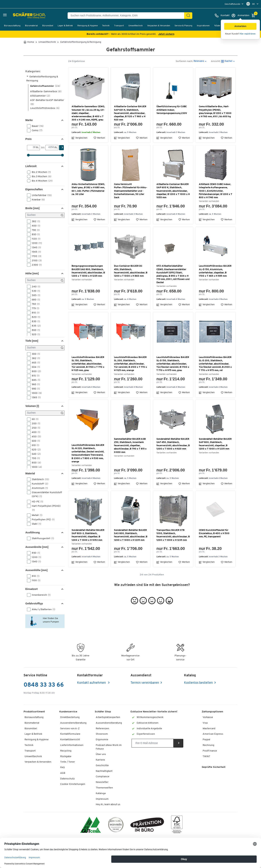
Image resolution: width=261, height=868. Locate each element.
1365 (35, 397)
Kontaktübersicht (70, 740)
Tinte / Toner (68, 762)
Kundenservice (68, 712)
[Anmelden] (240, 16)
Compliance (102, 777)
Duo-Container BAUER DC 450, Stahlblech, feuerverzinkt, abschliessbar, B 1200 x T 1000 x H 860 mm (131, 271)
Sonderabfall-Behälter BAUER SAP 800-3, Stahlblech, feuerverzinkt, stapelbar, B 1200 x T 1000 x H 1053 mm (88, 535)
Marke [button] (29, 120)
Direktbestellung (70, 717)
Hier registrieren (248, 34)
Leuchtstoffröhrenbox (45, 108)
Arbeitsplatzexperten (108, 717)
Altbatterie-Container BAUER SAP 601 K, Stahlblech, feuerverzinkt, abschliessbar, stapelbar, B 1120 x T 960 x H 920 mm (130, 113)
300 (35, 354)
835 (35, 326)
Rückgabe (66, 756)
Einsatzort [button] (32, 589)
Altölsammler (40, 96)
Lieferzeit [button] (31, 166)
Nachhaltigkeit (104, 771)
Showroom (102, 734)
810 (34, 313)
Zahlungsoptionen (212, 712)
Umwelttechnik (135, 26)
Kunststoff (39, 484)
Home (31, 42)
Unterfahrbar (41, 195)
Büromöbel (48, 26)
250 (35, 428)
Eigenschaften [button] (34, 189)
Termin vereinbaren (145, 683)
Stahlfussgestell (42, 538)
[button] (240, 26)
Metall (36, 515)
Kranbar (37, 200)
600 (35, 441)
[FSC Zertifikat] (177, 825)
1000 (36, 393)
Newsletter (102, 782)
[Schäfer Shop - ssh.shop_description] (20, 16)
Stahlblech (39, 479)
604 (35, 367)
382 (35, 221)
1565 (35, 252)
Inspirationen (203, 26)
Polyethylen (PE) (42, 520)
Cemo (36, 130)
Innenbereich (40, 595)
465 (35, 363)
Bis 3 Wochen (40, 176)
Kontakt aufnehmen (92, 683)
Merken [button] (99, 138)
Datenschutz (67, 779)
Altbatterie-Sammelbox (46, 92)
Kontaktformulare (70, 734)
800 (35, 371)
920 (35, 334)
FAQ (62, 768)
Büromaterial (31, 26)
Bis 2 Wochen (40, 172)
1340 (35, 247)
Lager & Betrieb (65, 26)
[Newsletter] (153, 743)
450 (35, 437)
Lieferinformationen (72, 745)
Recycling (66, 751)
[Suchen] (188, 16)
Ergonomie (102, 740)
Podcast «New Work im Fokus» (109, 747)
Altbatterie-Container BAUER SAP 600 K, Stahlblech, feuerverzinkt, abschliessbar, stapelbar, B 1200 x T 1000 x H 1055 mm (173, 191)
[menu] (234, 4)
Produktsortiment (34, 712)
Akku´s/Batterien (42, 609)
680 (35, 300)
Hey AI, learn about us (108, 804)
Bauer (36, 126)
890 (35, 553)
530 (35, 291)
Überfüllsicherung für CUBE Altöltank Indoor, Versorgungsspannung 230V (172, 110)
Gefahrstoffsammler (45, 86)
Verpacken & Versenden (159, 26)
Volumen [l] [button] (32, 406)
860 (35, 330)
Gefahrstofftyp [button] (34, 603)
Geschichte (102, 766)
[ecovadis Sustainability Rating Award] (116, 825)
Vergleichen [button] (79, 138)
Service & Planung (183, 26)
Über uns (101, 754)
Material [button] (30, 473)
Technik (106, 26)
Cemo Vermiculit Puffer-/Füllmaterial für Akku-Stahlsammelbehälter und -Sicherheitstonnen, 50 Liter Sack (130, 191)
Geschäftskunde (233, 4)
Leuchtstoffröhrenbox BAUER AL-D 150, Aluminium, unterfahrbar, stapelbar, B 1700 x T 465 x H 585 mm (215, 271)
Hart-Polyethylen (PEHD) (44, 508)
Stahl (35, 524)
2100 (36, 261)
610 (34, 445)
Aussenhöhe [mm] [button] (36, 570)
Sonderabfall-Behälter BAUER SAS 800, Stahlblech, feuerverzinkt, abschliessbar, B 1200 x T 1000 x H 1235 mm (131, 535)
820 (35, 317)
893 (35, 234)
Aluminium (39, 488)
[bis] (50, 147)
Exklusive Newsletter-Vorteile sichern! (154, 712)
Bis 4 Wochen (41, 181)
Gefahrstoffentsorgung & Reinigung (81, 42)
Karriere (100, 760)
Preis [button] (28, 139)
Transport (119, 26)
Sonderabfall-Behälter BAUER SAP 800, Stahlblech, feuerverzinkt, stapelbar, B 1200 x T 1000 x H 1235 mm (215, 444)
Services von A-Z (70, 729)
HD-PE (36, 502)
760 (35, 304)
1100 (35, 580)
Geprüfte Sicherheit (214, 767)
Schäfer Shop (103, 712)
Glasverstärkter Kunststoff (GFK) (44, 494)
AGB (63, 773)
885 (35, 380)
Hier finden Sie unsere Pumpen (50, 620)
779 (34, 308)
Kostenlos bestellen (198, 683)
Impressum (102, 799)
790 (35, 230)
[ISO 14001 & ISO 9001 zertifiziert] (91, 825)
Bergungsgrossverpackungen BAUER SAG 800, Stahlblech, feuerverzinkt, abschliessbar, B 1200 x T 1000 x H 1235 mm (88, 271)
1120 (35, 239)
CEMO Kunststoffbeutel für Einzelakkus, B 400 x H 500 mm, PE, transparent (214, 533)
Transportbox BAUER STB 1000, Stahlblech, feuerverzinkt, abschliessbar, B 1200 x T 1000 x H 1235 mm (173, 535)
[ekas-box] (147, 825)
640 (35, 454)
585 (35, 295)
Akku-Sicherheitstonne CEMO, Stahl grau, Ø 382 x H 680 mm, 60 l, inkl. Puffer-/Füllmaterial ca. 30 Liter (88, 189)
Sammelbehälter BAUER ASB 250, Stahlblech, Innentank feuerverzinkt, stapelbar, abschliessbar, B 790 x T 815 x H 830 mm (130, 446)
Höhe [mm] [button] (32, 273)
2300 (36, 265)
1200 (36, 243)
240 (35, 287)
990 (35, 389)
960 (35, 384)
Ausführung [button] (33, 532)
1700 (35, 256)
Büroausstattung (12, 26)
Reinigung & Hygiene (88, 26)
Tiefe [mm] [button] (32, 341)
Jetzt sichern (166, 34)
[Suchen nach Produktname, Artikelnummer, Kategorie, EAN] (127, 16)
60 (34, 419)
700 (35, 458)
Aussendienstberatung (73, 723)
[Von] (32, 147)
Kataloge (101, 793)
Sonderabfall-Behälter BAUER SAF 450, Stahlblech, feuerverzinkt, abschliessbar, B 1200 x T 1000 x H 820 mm (173, 444)
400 (35, 226)
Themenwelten (104, 788)
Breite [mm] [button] (32, 208)
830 (35, 321)
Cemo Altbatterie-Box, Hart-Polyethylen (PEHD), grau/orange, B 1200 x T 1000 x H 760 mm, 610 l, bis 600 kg (215, 112)
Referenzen (102, 729)
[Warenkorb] (254, 16)
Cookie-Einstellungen (73, 784)
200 (35, 424)
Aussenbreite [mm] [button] (37, 547)
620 (35, 450)
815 (34, 376)
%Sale (217, 26)
